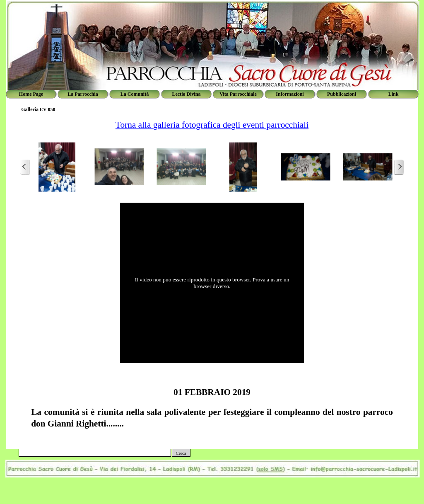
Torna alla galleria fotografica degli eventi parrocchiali (212, 125)
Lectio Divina (187, 94)
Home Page (31, 94)
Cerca (181, 453)
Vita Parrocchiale (238, 94)
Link (394, 94)
